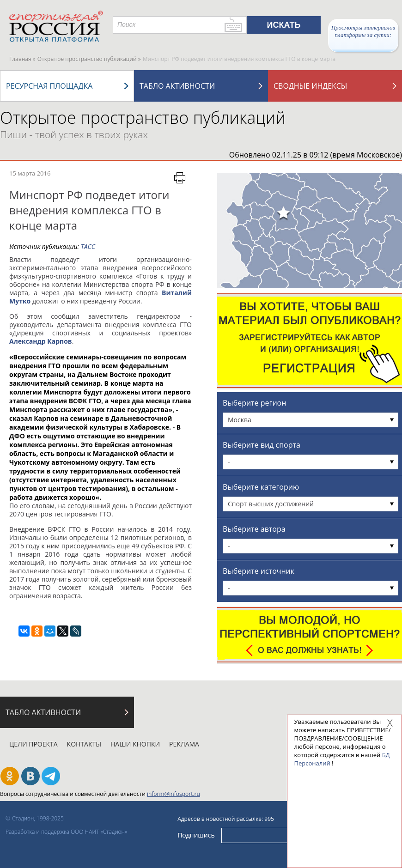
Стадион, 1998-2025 (38, 818)
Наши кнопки (135, 744)
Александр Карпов (41, 341)
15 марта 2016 (30, 173)
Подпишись (196, 835)
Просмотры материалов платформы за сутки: (363, 31)
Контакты (84, 744)
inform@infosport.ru (174, 794)
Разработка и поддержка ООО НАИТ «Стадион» (66, 832)
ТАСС (88, 246)
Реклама (184, 744)
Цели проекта (33, 744)
